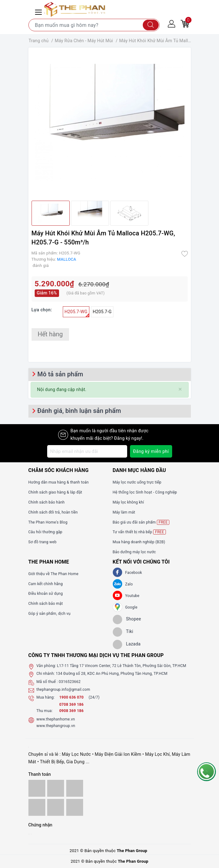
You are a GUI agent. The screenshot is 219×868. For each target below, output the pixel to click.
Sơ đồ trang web (42, 542)
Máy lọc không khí (128, 502)
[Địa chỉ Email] (87, 451)
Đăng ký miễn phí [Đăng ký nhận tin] (151, 451)
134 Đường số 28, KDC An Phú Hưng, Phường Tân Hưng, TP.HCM (112, 674)
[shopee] (127, 620)
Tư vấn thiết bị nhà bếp (139, 532)
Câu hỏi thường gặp (45, 532)
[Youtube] (117, 595)
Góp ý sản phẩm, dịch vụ (50, 614)
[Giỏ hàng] (185, 23)
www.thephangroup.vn (56, 726)
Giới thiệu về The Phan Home (54, 574)
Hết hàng (50, 334)
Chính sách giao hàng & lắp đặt (55, 492)
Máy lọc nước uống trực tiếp (137, 482)
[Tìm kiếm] (151, 25)
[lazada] (127, 645)
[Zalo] (117, 584)
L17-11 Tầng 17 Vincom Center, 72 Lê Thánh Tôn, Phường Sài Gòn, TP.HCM (122, 666)
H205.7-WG (77, 313)
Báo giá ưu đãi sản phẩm (141, 522)
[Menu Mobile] (39, 11)
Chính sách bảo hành (47, 502)
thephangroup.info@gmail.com (63, 690)
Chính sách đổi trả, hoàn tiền (53, 512)
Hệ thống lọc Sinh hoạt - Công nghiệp (145, 492)
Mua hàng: (46, 697)
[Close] (180, 389)
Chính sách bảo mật (46, 604)
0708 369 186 (72, 705)
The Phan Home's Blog (48, 522)
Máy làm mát (124, 512)
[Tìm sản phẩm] (94, 25)
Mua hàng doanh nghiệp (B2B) (139, 542)
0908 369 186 (72, 711)
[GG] (117, 607)
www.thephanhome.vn (56, 719)
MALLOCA (67, 259)
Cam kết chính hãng (46, 584)
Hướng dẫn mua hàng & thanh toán (59, 482)
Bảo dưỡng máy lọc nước (134, 552)
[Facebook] (117, 572)
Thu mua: (45, 711)
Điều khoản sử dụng (46, 594)
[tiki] (123, 632)
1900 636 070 (72, 697)
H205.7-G (102, 312)
